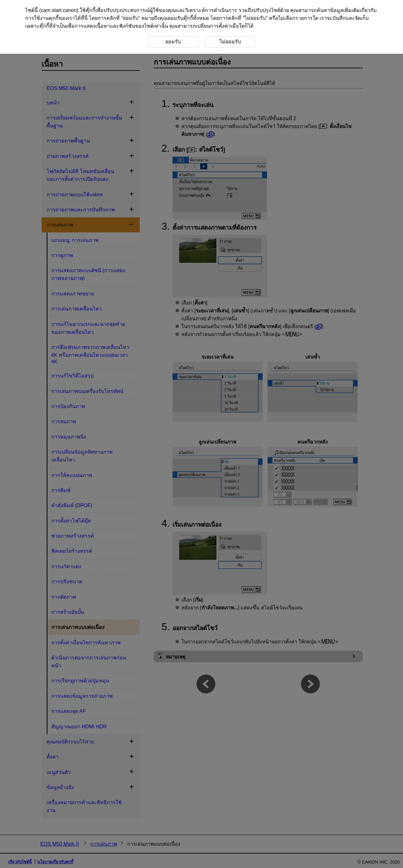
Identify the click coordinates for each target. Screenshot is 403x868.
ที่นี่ (84, 18)
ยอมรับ (131, 18)
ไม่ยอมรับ (255, 18)
